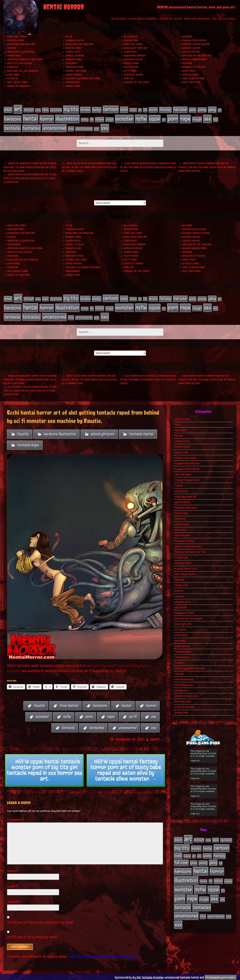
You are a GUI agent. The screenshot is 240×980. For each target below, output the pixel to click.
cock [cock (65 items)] (124, 110)
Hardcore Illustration (21, 52)
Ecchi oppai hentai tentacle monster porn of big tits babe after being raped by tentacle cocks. (148, 167)
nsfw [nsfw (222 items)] (141, 118)
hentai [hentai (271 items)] (30, 118)
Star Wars (13, 75)
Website (13, 901)
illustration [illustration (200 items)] (67, 118)
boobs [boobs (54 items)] (85, 110)
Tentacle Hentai (133, 75)
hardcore (100, 704)
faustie (39, 704)
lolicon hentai (191, 52)
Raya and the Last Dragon (23, 71)
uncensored (127, 727)
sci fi (132, 715)
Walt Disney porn (17, 82)
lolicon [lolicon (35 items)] (100, 119)
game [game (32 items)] (193, 110)
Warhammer (73, 82)
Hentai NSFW (119, 19)
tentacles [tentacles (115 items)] (31, 128)
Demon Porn (131, 40)
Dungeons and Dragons (21, 44)
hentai (126, 704)
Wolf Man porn (191, 82)
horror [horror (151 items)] (47, 119)
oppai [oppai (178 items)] (155, 119)
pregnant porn (75, 67)
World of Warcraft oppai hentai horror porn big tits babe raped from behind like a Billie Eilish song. (30, 167)
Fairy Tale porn (133, 44)
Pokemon (12, 67)
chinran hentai (75, 40)
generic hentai (191, 48)
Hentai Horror (64, 7)
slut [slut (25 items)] (215, 119)
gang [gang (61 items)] (212, 110)
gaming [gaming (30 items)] (202, 110)
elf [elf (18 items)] (140, 110)
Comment (16, 819)
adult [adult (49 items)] (8, 110)
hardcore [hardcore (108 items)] (13, 119)
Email (12, 885)
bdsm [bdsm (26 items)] (45, 110)
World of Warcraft (19, 86)
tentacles (96, 727)
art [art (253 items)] (18, 109)
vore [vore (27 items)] (71, 128)
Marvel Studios (75, 56)
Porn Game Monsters (197, 19)
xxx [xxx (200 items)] (105, 127)
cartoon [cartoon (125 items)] (111, 109)
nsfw (67, 715)
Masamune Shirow (134, 56)
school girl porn (76, 71)
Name (13, 870)
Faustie (12, 48)
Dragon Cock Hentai (194, 40)
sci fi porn (130, 71)
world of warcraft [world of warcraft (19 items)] (84, 128)
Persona (187, 63)
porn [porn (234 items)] (173, 118)
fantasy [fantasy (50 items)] (165, 110)
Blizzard (187, 37)
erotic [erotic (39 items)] (153, 110)
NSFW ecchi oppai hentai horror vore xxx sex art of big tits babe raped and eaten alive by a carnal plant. (89, 167)
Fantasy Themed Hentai (196, 44)
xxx (153, 727)
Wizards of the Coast (137, 82)
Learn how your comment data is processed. (103, 955)
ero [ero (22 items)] (145, 110)
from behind (69, 704)
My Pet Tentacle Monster (148, 976)
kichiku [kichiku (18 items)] (85, 119)
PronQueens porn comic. (221, 976)
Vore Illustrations (193, 78)
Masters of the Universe (197, 56)
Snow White (189, 71)
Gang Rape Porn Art (136, 48)
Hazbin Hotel (73, 52)
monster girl (74, 59)
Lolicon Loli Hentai (170, 19)
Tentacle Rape (191, 75)
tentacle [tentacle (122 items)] (12, 128)
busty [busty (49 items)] (97, 110)
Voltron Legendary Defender (83, 78)
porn (89, 715)
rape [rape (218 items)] (185, 118)
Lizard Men (130, 52)
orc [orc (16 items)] (164, 120)
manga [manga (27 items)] (110, 119)
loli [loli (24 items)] (92, 119)
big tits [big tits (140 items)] (71, 109)
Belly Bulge (131, 37)
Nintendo (71, 63)
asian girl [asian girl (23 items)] (29, 110)
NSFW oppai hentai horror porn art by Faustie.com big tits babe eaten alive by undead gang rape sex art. (207, 167)
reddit (155, 738)
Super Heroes (74, 75)
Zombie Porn (73, 86)
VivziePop (13, 78)
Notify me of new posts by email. (33, 936)
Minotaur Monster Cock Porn (25, 59)
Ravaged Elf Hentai (194, 67)
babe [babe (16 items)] (38, 110)
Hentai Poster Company (142, 19)
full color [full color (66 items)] (180, 110)
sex (153, 715)
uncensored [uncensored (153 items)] (54, 128)
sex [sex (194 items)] (207, 118)
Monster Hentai (133, 59)
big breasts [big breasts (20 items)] (56, 110)
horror (151, 704)
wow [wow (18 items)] (97, 128)
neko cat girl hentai (20, 63)
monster (42, 715)
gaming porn (73, 48)
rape (111, 715)
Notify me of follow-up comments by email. (40, 921)
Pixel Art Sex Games (224, 19)
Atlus (69, 37)
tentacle (68, 727)
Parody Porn (131, 63)
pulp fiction (131, 67)
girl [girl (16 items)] (220, 110)
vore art (129, 78)
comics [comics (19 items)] (133, 110)
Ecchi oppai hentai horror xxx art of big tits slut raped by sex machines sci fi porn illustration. (30, 178)
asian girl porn (16, 37)
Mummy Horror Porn (194, 59)
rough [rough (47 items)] (197, 119)
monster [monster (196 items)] (124, 118)
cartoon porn (15, 40)
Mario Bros (14, 56)
